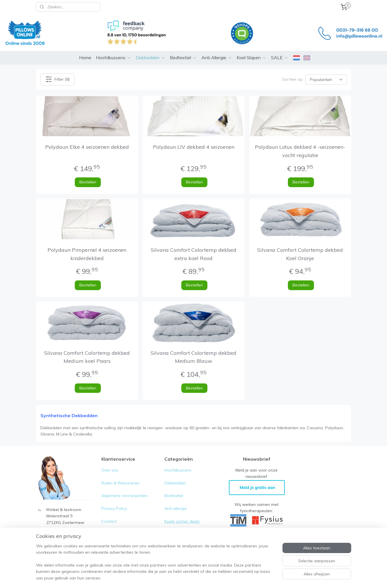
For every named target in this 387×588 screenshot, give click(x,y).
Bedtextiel (183, 49)
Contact (109, 513)
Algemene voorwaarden (124, 487)
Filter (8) (57, 71)
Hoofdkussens (114, 49)
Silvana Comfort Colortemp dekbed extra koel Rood (193, 246)
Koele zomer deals (182, 513)
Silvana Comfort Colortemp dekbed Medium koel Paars (87, 349)
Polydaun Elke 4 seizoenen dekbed (87, 138)
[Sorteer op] (326, 71)
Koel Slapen (252, 49)
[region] (156, 565)
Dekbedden (151, 49)
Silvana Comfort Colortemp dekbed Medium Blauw (193, 349)
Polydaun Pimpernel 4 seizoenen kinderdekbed (87, 246)
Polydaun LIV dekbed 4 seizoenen (193, 138)
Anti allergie (176, 500)
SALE (280, 49)
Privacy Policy (115, 500)
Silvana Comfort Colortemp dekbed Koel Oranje (300, 246)
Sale (169, 526)
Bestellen (88, 173)
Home (85, 49)
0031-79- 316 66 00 (64, 526)
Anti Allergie (217, 49)
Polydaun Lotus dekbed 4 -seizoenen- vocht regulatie (300, 142)
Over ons (110, 462)
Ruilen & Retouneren (120, 474)
